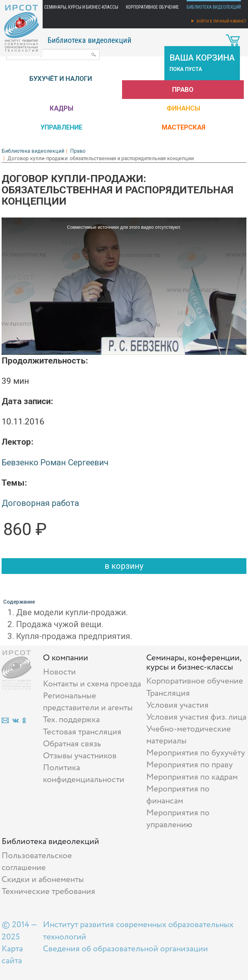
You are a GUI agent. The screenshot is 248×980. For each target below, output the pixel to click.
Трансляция (168, 693)
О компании (66, 658)
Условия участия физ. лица (196, 717)
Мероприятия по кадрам (192, 777)
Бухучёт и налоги (61, 79)
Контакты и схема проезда (92, 684)
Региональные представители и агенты (88, 702)
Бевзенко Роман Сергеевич (55, 462)
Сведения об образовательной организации (125, 949)
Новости (59, 672)
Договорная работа (40, 503)
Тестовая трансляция (82, 732)
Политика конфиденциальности (84, 774)
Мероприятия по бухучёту (196, 753)
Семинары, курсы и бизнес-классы (81, 7)
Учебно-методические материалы (189, 735)
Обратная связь (72, 744)
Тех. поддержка (71, 720)
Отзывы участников (80, 756)
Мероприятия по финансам (178, 795)
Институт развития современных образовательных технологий (138, 931)
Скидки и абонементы (43, 880)
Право (183, 90)
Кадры (62, 108)
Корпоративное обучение (152, 7)
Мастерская (184, 127)
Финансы (183, 108)
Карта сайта (12, 955)
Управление (61, 127)
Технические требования (48, 892)
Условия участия (177, 705)
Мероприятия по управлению (178, 819)
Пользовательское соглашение (37, 862)
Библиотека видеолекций (214, 7)
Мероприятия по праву (190, 765)
